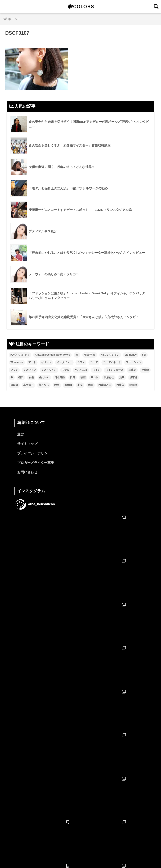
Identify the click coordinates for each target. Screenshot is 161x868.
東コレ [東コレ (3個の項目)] (95, 377)
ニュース (95, 856)
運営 (21, 435)
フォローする (81, 823)
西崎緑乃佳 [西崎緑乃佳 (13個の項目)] (105, 385)
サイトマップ (27, 444)
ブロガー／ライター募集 (36, 463)
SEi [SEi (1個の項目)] (144, 355)
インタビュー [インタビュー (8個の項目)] (64, 362)
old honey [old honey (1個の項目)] (131, 355)
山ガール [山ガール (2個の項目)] (44, 377)
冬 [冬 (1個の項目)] (12, 377)
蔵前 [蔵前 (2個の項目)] (91, 385)
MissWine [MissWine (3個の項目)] (90, 355)
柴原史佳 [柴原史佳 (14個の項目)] (109, 377)
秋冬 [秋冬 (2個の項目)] (57, 385)
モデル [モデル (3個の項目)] (66, 370)
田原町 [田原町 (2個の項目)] (14, 385)
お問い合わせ (27, 472)
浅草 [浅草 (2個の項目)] (122, 377)
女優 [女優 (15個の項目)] (31, 377)
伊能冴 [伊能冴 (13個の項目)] (145, 370)
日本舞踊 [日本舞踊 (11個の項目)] (60, 377)
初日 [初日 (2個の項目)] (21, 377)
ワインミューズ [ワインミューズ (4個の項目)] (114, 370)
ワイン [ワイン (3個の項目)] (96, 370)
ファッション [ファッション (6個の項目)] (134, 362)
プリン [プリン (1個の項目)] (14, 370)
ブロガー (111, 856)
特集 (60, 856)
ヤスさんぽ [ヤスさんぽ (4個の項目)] (81, 370)
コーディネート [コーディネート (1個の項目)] (112, 362)
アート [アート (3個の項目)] (32, 362)
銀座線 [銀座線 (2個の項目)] (133, 385)
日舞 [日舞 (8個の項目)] (73, 377)
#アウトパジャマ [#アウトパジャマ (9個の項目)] (20, 355)
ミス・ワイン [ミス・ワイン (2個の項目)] (49, 370)
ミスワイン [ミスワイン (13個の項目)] (30, 370)
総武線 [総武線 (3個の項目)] (68, 385)
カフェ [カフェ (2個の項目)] (81, 362)
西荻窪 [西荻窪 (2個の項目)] (120, 385)
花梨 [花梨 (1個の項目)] (80, 385)
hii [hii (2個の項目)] (77, 355)
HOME (81, 847)
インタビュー (76, 856)
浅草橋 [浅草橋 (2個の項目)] (133, 377)
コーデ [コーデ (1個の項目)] (94, 362)
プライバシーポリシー (34, 453)
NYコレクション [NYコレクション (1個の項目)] (110, 355)
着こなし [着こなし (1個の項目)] (44, 385)
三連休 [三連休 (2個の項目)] (132, 370)
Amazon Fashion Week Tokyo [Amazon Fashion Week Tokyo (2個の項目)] (52, 355)
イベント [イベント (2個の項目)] (46, 362)
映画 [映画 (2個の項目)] (83, 377)
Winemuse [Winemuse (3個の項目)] (17, 362)
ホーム (48, 856)
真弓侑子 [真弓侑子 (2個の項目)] (28, 385)
